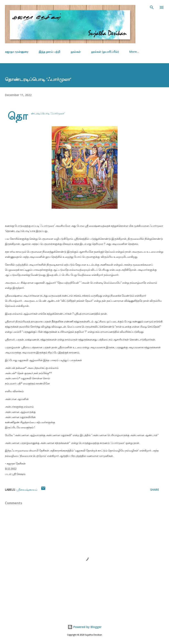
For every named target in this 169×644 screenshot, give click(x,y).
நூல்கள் (76, 52)
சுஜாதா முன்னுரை (17, 52)
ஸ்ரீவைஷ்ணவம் (27, 490)
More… (134, 52)
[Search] (152, 7)
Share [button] (155, 490)
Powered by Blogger (85, 627)
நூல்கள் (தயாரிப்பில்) (105, 52)
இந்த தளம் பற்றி (49, 52)
